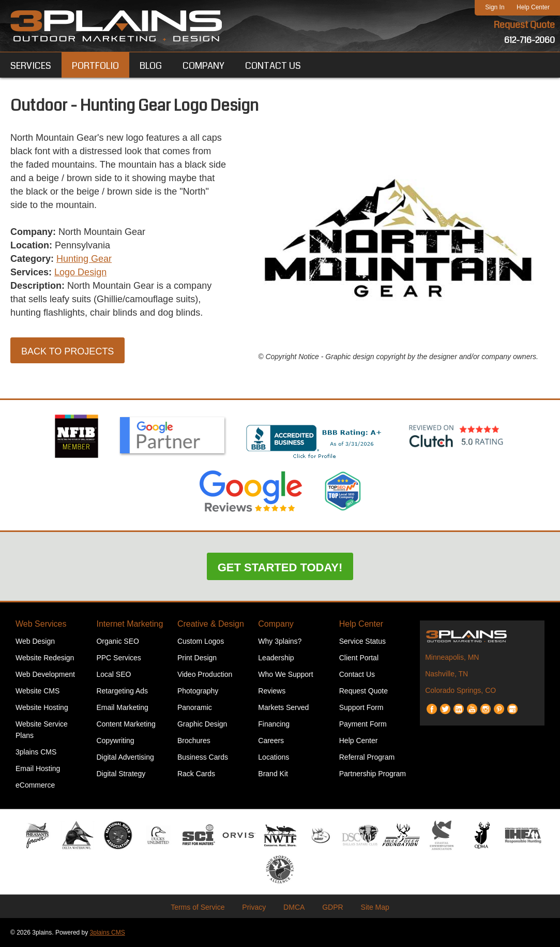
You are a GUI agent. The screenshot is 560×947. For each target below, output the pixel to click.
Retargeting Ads (122, 691)
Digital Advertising (125, 757)
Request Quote (524, 25)
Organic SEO (117, 641)
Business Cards (203, 757)
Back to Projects (67, 351)
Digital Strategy (121, 774)
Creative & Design (211, 624)
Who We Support (285, 674)
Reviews (272, 691)
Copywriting (115, 741)
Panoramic (195, 707)
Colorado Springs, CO (460, 690)
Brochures (194, 741)
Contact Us (357, 674)
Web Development (45, 674)
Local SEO (113, 674)
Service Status (362, 641)
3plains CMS (36, 752)
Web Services (41, 624)
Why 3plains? (280, 641)
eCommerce (35, 785)
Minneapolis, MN (452, 657)
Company (276, 624)
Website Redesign (45, 658)
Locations (274, 757)
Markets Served (283, 707)
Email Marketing (122, 707)
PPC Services (118, 658)
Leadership (276, 658)
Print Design (197, 658)
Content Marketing (126, 724)
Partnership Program (373, 774)
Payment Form (363, 724)
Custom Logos (201, 641)
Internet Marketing (130, 624)
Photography (198, 691)
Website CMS (37, 691)
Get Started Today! (280, 567)
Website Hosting (42, 707)
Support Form (361, 707)
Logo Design (80, 272)
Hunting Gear (84, 259)
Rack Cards (196, 774)
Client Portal (359, 658)
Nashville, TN (447, 674)
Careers (271, 741)
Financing (274, 724)
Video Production (205, 674)
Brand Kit (273, 774)
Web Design (35, 641)
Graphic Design (202, 724)
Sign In (495, 7)
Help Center (533, 7)
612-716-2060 (529, 40)
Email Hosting (38, 768)
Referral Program (367, 757)
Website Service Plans (42, 730)
